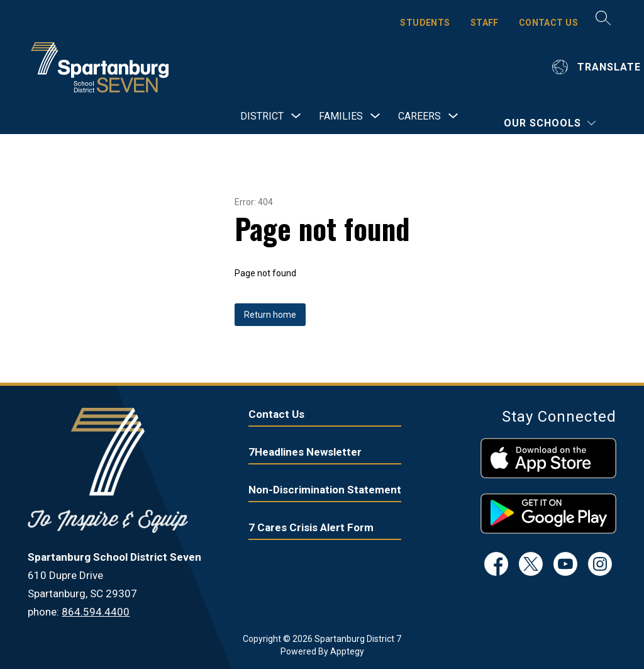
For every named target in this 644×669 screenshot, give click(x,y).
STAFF (485, 23)
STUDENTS (425, 23)
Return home (270, 315)
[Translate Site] (598, 67)
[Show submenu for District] (262, 116)
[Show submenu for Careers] (419, 116)
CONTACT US (548, 23)
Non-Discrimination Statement (325, 490)
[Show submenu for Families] (341, 116)
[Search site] (603, 18)
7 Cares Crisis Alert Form (311, 527)
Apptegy (347, 651)
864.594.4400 (96, 612)
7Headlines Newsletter (305, 452)
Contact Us (276, 414)
